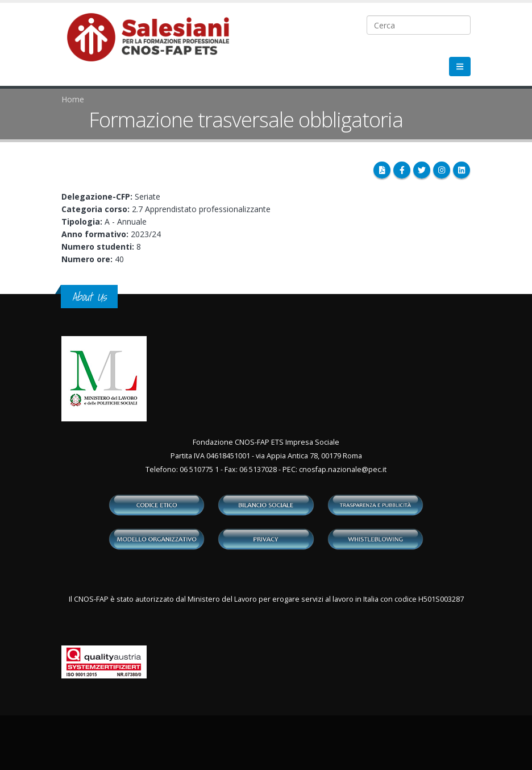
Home (73, 99)
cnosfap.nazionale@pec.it (343, 469)
